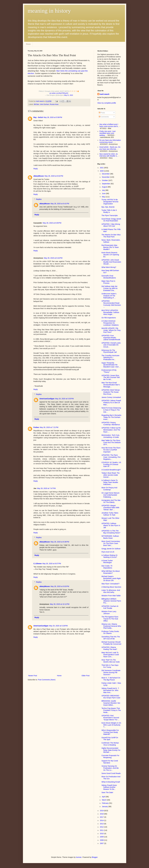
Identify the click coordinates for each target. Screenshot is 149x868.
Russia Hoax (54, 104)
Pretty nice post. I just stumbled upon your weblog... (107, 133)
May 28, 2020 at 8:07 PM (52, 564)
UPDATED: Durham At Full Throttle (110, 607)
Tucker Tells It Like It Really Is (109, 211)
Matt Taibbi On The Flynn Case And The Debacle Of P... (111, 442)
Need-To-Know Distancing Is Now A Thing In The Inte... (111, 410)
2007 (102, 843)
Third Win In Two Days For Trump (110, 666)
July (104, 190)
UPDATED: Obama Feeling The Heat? (109, 648)
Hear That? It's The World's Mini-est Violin (111, 661)
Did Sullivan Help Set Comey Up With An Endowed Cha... (109, 288)
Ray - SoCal (38, 117)
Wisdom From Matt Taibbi (111, 596)
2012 (102, 827)
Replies (39, 199)
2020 (102, 171)
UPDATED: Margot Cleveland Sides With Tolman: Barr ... (110, 508)
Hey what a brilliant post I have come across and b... (109, 125)
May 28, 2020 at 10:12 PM (60, 604)
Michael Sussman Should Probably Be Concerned (111, 643)
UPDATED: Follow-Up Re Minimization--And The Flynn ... (111, 430)
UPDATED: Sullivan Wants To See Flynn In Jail (111, 525)
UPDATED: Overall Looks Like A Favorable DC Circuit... (111, 345)
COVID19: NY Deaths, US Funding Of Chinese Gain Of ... (111, 464)
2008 (102, 840)
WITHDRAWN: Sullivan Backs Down (110, 537)
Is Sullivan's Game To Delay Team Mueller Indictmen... (110, 482)
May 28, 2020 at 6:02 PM (54, 176)
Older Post (85, 676)
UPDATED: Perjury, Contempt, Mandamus (111, 424)
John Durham (45, 104)
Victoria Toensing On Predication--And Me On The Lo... (110, 768)
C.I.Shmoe (38, 564)
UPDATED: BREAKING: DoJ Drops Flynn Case (111, 697)
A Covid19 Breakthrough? (111, 470)
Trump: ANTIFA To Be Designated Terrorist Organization (110, 202)
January (105, 807)
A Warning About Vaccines (111, 587)
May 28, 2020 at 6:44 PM (53, 258)
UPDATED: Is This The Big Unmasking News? (111, 532)
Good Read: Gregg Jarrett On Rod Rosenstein (111, 220)
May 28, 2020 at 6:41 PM (60, 204)
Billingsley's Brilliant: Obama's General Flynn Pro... (111, 601)
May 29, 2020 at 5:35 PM (64, 399)
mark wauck (105, 94)
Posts (102, 113)
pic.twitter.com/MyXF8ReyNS (59, 93)
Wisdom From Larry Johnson (109, 612)
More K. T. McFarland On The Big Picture (111, 679)
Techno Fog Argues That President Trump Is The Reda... (111, 710)
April (104, 797)
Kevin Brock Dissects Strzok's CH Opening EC (110, 255)
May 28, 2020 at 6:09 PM (52, 223)
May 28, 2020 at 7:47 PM (46, 488)
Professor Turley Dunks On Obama (110, 632)
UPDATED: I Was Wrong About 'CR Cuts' (111, 225)
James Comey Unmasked (111, 397)
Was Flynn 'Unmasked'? (110, 584)
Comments (104, 117)
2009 (102, 837)
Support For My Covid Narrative (110, 762)
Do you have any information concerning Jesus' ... (110, 141)
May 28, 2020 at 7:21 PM (49, 427)
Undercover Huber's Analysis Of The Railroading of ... (109, 296)
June (104, 193)
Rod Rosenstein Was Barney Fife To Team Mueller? (110, 247)
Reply (36, 169)
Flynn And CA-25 (108, 552)
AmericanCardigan (47, 399)
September (106, 184)
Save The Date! (107, 792)
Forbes (36, 427)
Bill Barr (37, 104)
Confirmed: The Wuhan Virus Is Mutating (110, 744)
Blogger (95, 857)
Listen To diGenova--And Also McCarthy (111, 591)
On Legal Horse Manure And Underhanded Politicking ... (110, 495)
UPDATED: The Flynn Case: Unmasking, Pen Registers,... (111, 457)
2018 (102, 814)
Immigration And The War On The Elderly (111, 501)
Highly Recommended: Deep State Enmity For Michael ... (111, 750)
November (106, 177)
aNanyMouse (39, 176)
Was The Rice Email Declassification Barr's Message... (111, 385)
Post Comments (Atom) (47, 680)
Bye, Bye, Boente (108, 207)
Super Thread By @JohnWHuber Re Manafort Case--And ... (111, 365)
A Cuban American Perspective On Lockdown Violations (110, 323)
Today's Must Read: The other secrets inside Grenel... (110, 475)
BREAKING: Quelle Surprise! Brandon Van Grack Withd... (111, 703)
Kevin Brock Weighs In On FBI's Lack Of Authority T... (111, 725)
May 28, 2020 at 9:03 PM (60, 586)
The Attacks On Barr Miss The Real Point (111, 236)
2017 (102, 817)
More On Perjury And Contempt (109, 489)
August (105, 187)
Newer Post (33, 676)
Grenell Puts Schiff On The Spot (110, 739)
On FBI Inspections (109, 318)
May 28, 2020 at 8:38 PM (60, 542)
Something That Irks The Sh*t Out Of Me (111, 638)
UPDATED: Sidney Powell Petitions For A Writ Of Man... (111, 403)
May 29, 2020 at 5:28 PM (58, 626)
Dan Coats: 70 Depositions (107, 567)
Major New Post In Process (108, 282)
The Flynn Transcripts (110, 215)
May (104, 197)
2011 (102, 830)
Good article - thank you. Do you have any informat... (110, 148)
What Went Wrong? (109, 267)
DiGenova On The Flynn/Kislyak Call (109, 351)
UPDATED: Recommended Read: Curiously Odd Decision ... (111, 304)
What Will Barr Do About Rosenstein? (111, 572)
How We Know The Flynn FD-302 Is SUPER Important (111, 450)
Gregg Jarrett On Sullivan (111, 549)
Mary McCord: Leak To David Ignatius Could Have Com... (110, 655)
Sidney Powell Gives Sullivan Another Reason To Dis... (109, 787)
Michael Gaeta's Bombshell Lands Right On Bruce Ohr (111, 578)
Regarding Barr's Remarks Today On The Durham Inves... (111, 417)
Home (28, 44)
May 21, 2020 (69, 95)
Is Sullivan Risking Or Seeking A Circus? (109, 556)
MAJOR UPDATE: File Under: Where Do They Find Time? (111, 330)
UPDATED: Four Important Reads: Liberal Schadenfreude (111, 338)
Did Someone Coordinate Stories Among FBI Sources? (111, 672)
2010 (102, 834)
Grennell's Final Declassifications (109, 277)
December (106, 174)
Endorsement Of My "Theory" (109, 371)
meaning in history (49, 11)
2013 (102, 824)
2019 (102, 811)
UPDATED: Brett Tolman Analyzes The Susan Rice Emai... (111, 392)
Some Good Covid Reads (111, 773)
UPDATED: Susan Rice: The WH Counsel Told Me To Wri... (111, 377)
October (105, 180)
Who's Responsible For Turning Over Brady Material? (110, 732)
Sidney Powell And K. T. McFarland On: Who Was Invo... (110, 690)
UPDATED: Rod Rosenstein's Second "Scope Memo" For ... (110, 718)
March (105, 800)
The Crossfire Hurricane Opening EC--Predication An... (110, 358)
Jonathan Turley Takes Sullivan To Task (110, 514)
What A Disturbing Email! (111, 782)
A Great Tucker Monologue (107, 562)
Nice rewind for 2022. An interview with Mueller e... (109, 155)
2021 (102, 168)
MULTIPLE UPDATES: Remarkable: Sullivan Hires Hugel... (110, 312)
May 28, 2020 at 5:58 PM (53, 117)
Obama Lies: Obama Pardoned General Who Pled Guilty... (111, 626)
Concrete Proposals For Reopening (110, 756)
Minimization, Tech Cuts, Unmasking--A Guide (111, 436)
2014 (102, 820)
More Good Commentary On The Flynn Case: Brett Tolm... (111, 543)
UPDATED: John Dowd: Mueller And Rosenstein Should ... (111, 262)
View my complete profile (107, 103)
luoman (79, 857)
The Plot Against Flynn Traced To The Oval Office (110, 619)
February (106, 803)
